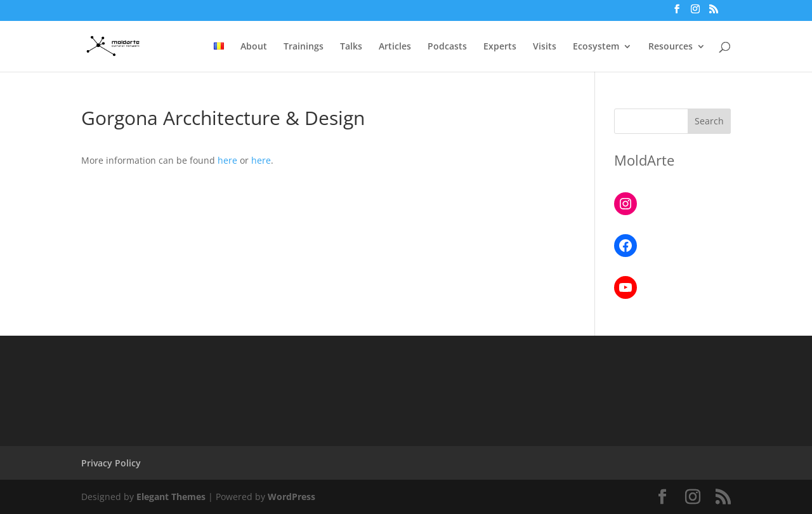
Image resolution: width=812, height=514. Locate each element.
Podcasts (447, 47)
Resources (671, 47)
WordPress (291, 497)
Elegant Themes (171, 497)
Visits (545, 47)
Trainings (304, 47)
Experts (500, 47)
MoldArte (644, 160)
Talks (351, 47)
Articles (395, 47)
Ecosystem (596, 47)
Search (709, 121)
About (254, 47)
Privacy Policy (111, 463)
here (227, 160)
